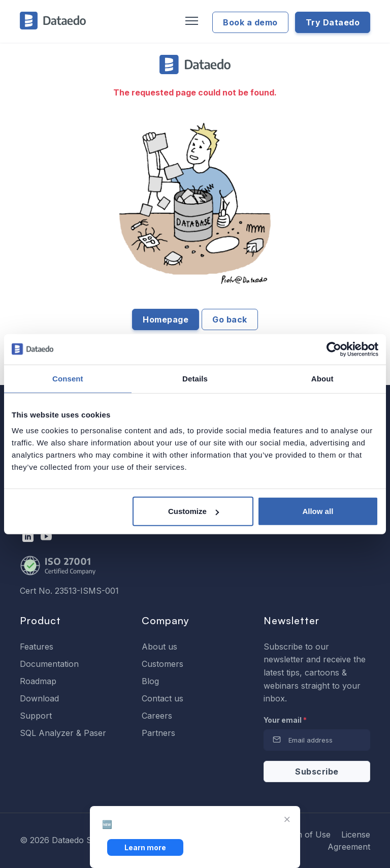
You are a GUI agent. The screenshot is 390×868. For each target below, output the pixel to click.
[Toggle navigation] (190, 21)
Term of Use (306, 834)
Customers (162, 664)
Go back (230, 319)
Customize (193, 511)
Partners (158, 733)
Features (37, 647)
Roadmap (38, 681)
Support (36, 716)
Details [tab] (195, 378)
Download (39, 698)
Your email (285, 720)
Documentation (49, 664)
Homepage (166, 319)
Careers (157, 716)
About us (159, 647)
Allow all (318, 511)
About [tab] (322, 378)
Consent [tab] (68, 378)
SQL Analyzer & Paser (63, 733)
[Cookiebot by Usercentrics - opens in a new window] (334, 349)
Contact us (162, 698)
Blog (150, 681)
